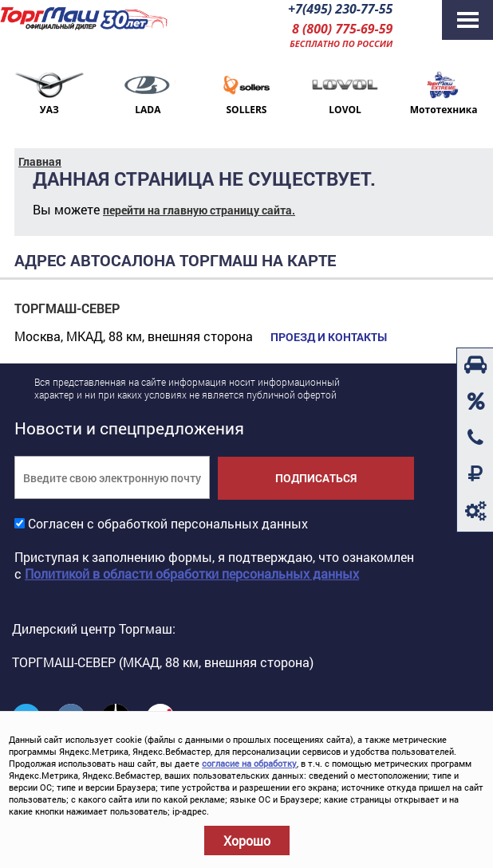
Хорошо (247, 841)
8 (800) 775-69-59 (342, 29)
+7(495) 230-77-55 (340, 9)
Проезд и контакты (329, 337)
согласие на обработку (249, 763)
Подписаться (316, 478)
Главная (40, 161)
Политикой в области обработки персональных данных (192, 573)
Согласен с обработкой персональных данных (168, 523)
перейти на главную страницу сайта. (199, 210)
